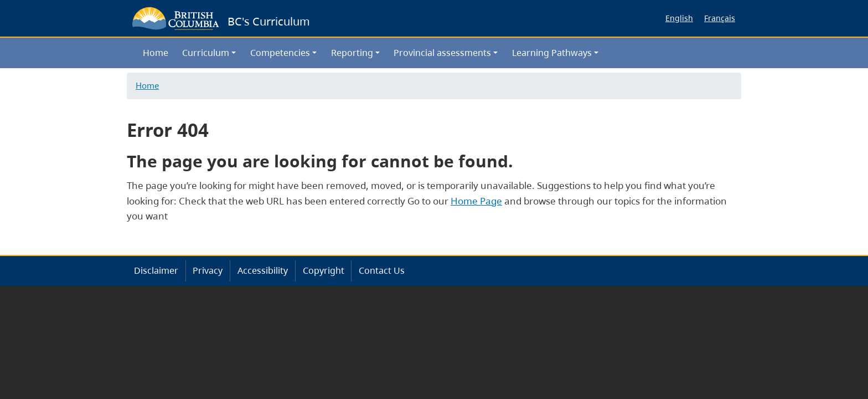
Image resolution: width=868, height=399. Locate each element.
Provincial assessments (442, 53)
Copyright (324, 270)
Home (156, 53)
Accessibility (263, 270)
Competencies (280, 53)
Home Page (476, 201)
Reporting (352, 53)
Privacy (208, 270)
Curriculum (206, 53)
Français (720, 18)
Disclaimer (156, 270)
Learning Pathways (552, 53)
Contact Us (382, 270)
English (679, 18)
